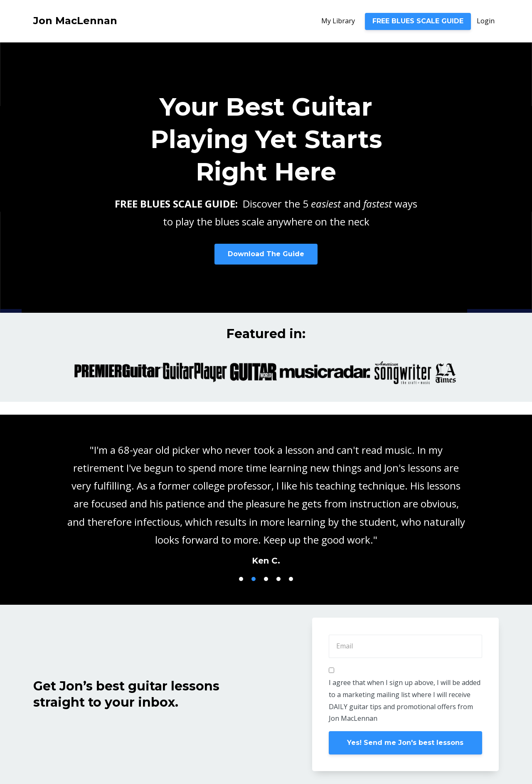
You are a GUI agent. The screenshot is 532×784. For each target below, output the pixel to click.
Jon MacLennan (75, 21)
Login (486, 21)
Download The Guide (266, 254)
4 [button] (278, 579)
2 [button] (254, 579)
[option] (266, 497)
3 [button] (266, 579)
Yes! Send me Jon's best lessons (405, 743)
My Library (338, 21)
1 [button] (241, 579)
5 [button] (291, 579)
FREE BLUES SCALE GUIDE (418, 21)
